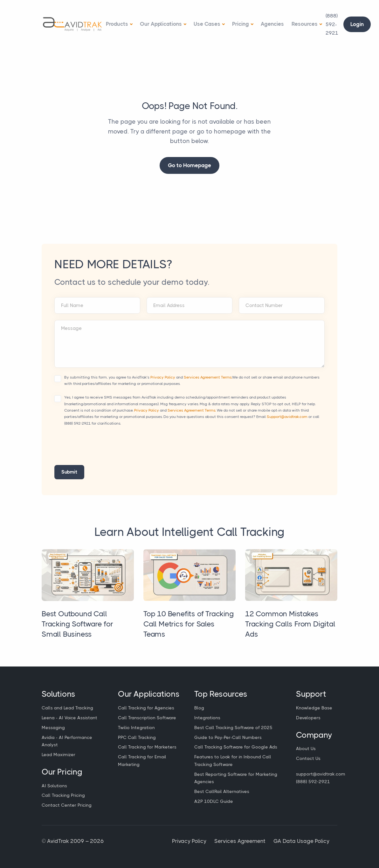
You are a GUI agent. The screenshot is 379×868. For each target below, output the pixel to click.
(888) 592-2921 (77, 423)
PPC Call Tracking (137, 737)
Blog (199, 708)
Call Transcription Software (147, 718)
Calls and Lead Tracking (67, 708)
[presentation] (103, 449)
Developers (308, 718)
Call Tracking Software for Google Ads (236, 747)
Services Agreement (240, 841)
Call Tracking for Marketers (147, 747)
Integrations (207, 718)
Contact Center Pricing (67, 805)
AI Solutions (54, 786)
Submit (69, 472)
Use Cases (207, 24)
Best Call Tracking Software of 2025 (233, 728)
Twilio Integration (136, 728)
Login (357, 24)
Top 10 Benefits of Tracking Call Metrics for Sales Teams (189, 624)
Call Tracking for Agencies (146, 708)
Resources (305, 24)
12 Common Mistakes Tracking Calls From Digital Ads (290, 624)
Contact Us (308, 758)
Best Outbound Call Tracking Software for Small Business (77, 624)
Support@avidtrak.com (287, 417)
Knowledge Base (314, 708)
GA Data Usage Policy (301, 841)
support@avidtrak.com (321, 774)
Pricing (241, 24)
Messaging (53, 728)
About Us (306, 748)
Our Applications (161, 24)
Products (117, 24)
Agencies (272, 24)
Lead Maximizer (59, 755)
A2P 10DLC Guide (214, 801)
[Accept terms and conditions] (58, 379)
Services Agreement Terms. (208, 377)
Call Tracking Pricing (63, 795)
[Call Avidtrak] (332, 24)
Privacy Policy (163, 377)
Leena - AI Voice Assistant (69, 718)
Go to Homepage (190, 165)
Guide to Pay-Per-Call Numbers (228, 737)
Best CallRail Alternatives (222, 791)
